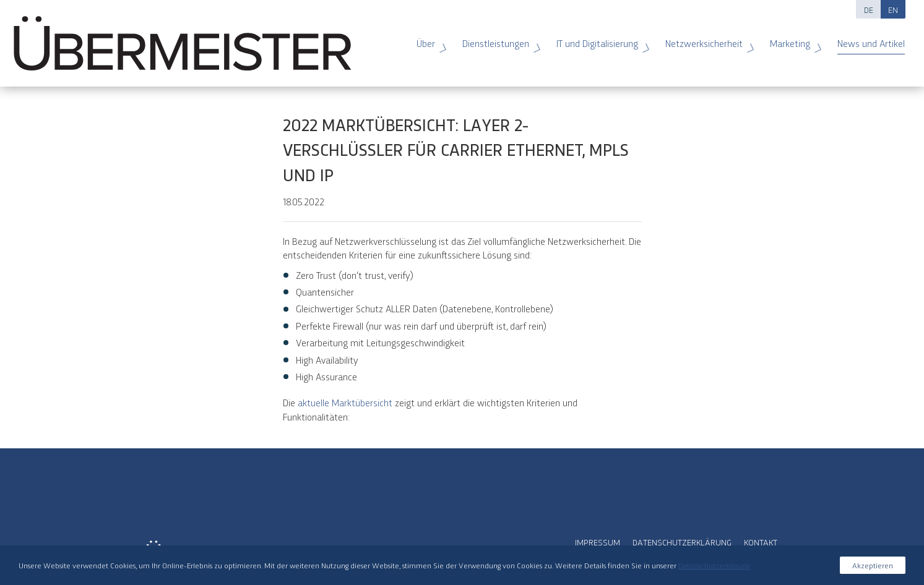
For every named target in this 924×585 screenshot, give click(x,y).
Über (428, 39)
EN (893, 9)
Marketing (792, 39)
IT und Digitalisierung (599, 39)
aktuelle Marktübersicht (346, 402)
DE (869, 9)
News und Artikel (866, 39)
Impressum (598, 542)
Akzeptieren (873, 565)
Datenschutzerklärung (682, 542)
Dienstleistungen (498, 39)
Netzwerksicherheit (706, 39)
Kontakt (761, 542)
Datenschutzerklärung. (715, 565)
